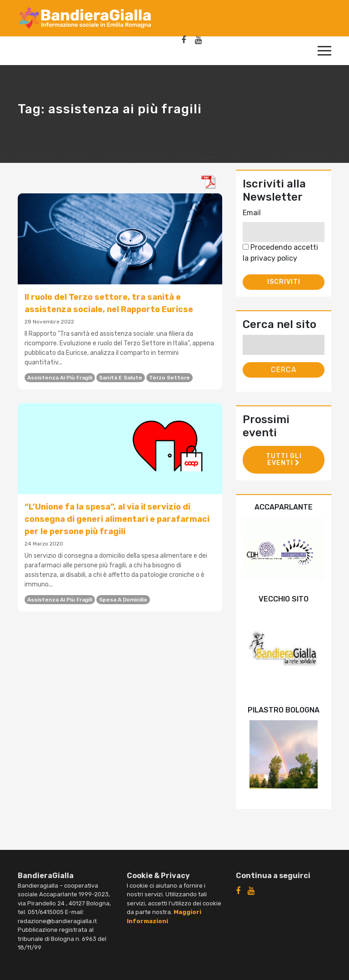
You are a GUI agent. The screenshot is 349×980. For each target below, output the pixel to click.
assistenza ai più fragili (60, 378)
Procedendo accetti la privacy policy (280, 253)
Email (252, 213)
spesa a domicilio (123, 600)
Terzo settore (170, 378)
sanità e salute (121, 378)
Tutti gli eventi (284, 460)
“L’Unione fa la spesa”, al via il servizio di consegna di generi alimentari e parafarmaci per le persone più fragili (117, 519)
